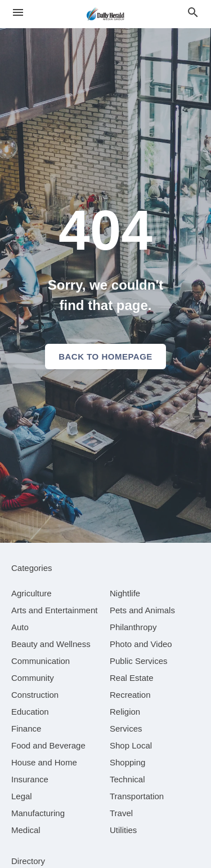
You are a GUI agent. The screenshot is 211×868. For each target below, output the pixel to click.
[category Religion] (125, 712)
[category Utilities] (123, 830)
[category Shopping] (127, 762)
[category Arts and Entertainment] (54, 610)
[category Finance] (26, 728)
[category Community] (33, 678)
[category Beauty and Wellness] (51, 644)
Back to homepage (105, 356)
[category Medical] (26, 830)
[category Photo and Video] (141, 644)
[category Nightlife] (125, 593)
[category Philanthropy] (133, 627)
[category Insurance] (30, 779)
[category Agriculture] (32, 593)
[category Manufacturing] (38, 813)
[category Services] (126, 728)
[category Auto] (20, 627)
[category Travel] (121, 813)
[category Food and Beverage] (48, 745)
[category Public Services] (139, 661)
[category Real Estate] (132, 678)
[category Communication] (41, 661)
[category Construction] (35, 695)
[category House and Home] (44, 762)
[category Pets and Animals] (142, 610)
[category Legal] (22, 796)
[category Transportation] (137, 796)
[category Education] (30, 712)
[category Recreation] (130, 695)
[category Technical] (127, 779)
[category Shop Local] (131, 745)
